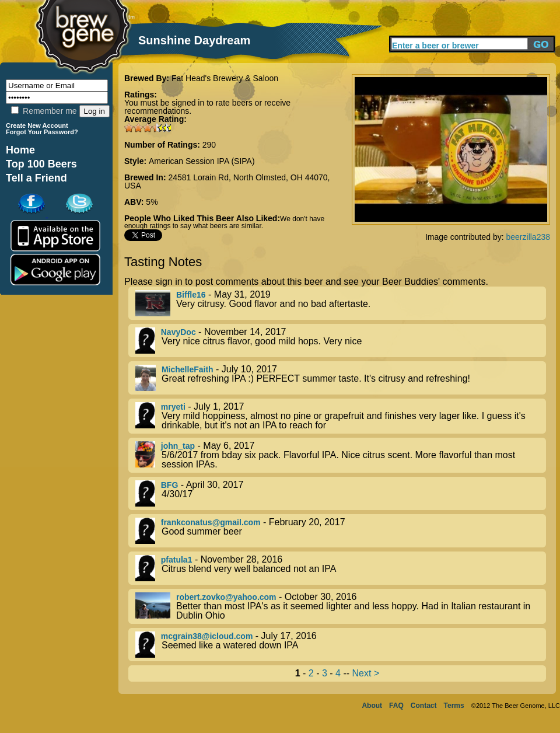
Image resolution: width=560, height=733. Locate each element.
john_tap (178, 446)
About (372, 706)
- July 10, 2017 (341, 378)
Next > (366, 673)
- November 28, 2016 (341, 568)
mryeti (173, 407)
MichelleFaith (188, 369)
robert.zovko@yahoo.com (226, 597)
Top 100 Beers (41, 164)
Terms (454, 706)
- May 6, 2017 (341, 455)
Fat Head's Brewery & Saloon (225, 78)
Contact (424, 706)
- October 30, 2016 (341, 606)
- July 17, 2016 (341, 645)
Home (20, 150)
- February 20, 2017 (341, 531)
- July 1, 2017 (341, 416)
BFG (170, 485)
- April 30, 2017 (341, 493)
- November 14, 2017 (341, 341)
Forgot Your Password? (42, 132)
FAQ (396, 706)
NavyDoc (178, 332)
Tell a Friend (36, 178)
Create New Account (37, 125)
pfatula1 (177, 560)
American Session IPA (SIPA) (202, 161)
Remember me (44, 111)
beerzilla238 (528, 237)
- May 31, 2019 (341, 303)
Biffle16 (191, 295)
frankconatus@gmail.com (211, 522)
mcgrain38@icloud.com (207, 636)
